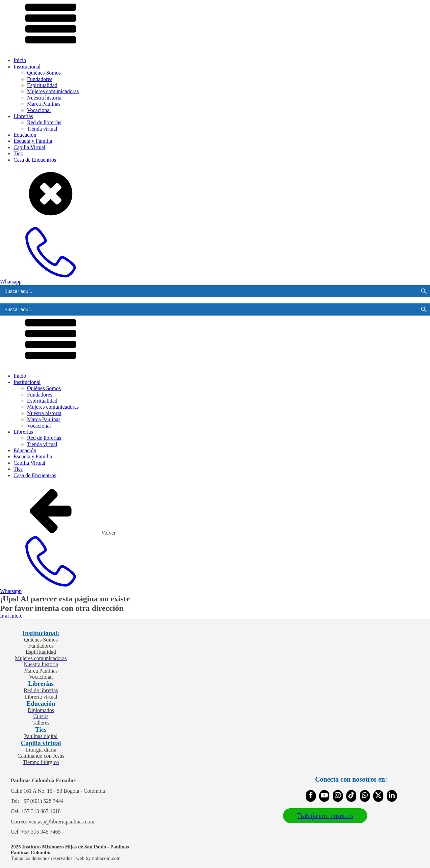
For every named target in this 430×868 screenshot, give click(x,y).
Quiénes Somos (44, 73)
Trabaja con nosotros (325, 816)
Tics (18, 153)
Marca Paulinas (44, 104)
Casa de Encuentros (35, 160)
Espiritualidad (42, 85)
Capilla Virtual (29, 147)
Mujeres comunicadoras (53, 91)
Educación (25, 135)
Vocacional (39, 110)
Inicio (20, 60)
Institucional (27, 67)
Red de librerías (44, 122)
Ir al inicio (11, 616)
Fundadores (40, 79)
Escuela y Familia (33, 141)
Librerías (23, 116)
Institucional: (41, 633)
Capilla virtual (41, 743)
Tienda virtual (42, 129)
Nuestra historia (44, 98)
